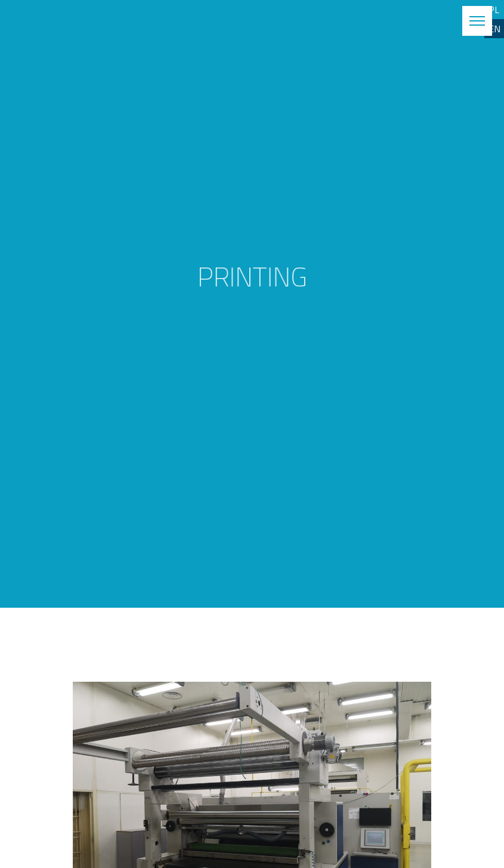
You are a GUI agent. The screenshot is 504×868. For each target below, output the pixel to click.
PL (494, 10)
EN (494, 29)
